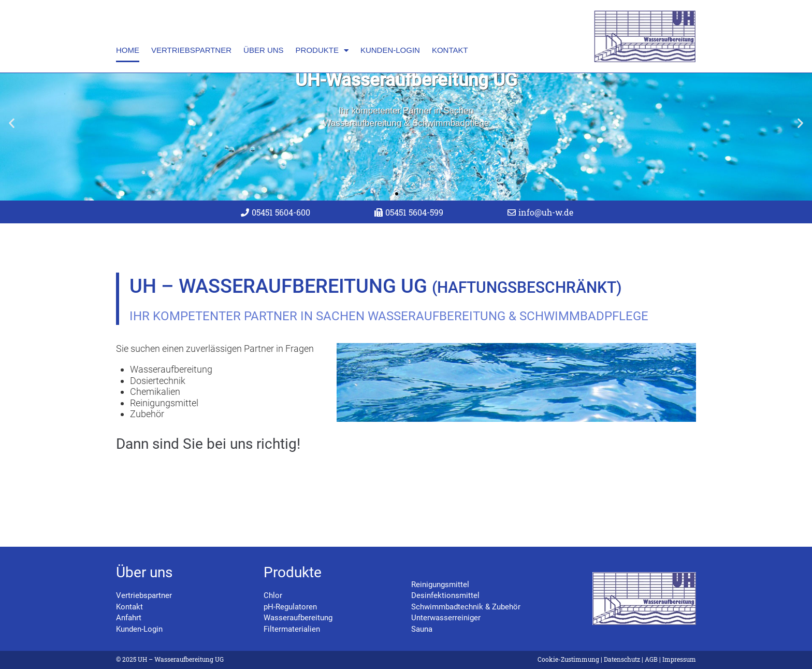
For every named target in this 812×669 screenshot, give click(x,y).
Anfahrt (129, 618)
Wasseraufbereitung (298, 618)
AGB (651, 659)
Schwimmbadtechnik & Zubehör (466, 607)
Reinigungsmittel (440, 585)
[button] (12, 151)
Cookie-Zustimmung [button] (568, 659)
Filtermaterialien (292, 629)
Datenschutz (622, 659)
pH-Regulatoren (290, 607)
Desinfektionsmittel (445, 596)
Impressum (679, 659)
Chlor (273, 596)
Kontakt (450, 50)
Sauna (422, 629)
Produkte (322, 51)
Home (128, 50)
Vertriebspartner (191, 50)
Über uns (264, 50)
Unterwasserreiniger (446, 618)
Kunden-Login (390, 50)
